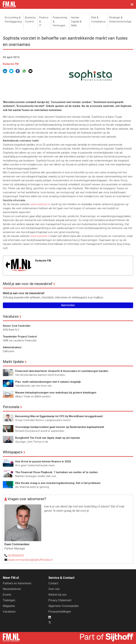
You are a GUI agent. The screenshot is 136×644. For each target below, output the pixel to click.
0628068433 (16, 556)
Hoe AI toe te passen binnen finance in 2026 (43, 461)
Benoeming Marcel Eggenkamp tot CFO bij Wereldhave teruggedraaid (59, 416)
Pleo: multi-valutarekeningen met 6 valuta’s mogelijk (48, 382)
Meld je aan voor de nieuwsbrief (28, 284)
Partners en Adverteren (17, 583)
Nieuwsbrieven (12, 589)
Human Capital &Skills (76, 21)
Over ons (54, 589)
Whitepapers (13, 452)
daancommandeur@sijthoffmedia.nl (30, 560)
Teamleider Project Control (20, 337)
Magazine (9, 606)
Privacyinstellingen (60, 612)
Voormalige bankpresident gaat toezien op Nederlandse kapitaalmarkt (60, 427)
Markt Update (13, 362)
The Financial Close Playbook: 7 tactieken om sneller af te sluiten (56, 472)
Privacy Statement (60, 600)
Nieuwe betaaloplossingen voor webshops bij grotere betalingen (56, 393)
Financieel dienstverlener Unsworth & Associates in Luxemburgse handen (62, 371)
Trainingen (9, 600)
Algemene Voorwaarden (63, 606)
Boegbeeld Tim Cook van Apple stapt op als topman (48, 438)
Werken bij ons (57, 595)
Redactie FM (11, 64)
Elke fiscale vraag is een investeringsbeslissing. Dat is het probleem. (58, 483)
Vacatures (11, 316)
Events (7, 595)
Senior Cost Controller (17, 326)
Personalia (11, 407)
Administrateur (12, 347)
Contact (53, 583)
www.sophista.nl (40, 204)
